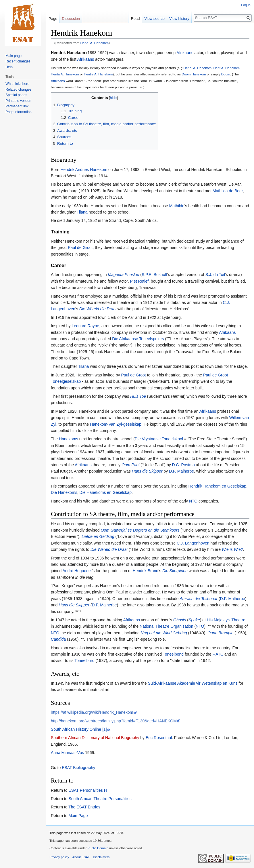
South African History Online (76, 729)
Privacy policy (59, 857)
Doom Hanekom (194, 74)
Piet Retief (139, 281)
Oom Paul (130, 465)
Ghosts (180, 620)
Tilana (82, 212)
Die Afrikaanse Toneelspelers (138, 339)
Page (53, 19)
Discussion (71, 19)
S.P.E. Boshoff (154, 275)
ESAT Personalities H (87, 790)
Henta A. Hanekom (65, 74)
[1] (105, 729)
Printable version (18, 101)
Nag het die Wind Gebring (164, 633)
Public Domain (98, 848)
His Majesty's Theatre (226, 620)
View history (179, 19)
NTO (193, 501)
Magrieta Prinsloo (123, 275)
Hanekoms (69, 439)
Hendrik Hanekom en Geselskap (218, 486)
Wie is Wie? (232, 549)
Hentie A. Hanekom (98, 74)
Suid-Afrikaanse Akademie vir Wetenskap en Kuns (193, 683)
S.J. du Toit (215, 275)
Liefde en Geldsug (98, 536)
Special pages (16, 95)
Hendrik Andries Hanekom (84, 170)
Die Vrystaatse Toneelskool (159, 439)
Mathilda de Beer (228, 191)
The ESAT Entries (84, 807)
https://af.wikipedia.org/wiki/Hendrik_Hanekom (92, 712)
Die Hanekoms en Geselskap (106, 492)
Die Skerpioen (175, 571)
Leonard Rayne (85, 326)
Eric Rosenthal (159, 738)
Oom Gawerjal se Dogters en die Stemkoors (140, 530)
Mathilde (177, 206)
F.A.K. (218, 654)
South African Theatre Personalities (100, 799)
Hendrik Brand (146, 571)
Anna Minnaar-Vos (67, 753)
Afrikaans (185, 53)
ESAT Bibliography (78, 768)
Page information (19, 112)
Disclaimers (101, 857)
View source (154, 19)
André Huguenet (77, 571)
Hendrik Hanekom (68, 53)
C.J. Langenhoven (193, 543)
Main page (14, 56)
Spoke (194, 620)
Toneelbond (173, 654)
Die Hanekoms (64, 492)
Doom (226, 74)
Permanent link (17, 106)
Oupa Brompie (220, 633)
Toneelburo (84, 660)
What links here (17, 84)
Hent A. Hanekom (227, 68)
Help (9, 67)
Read (135, 19)
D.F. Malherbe (181, 471)
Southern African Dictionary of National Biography (95, 738)
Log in (246, 5)
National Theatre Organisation (167, 626)
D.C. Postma (183, 465)
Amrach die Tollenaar (199, 599)
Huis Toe (138, 396)
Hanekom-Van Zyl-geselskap (116, 424)
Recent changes (18, 61)
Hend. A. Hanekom (95, 43)
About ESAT (81, 857)
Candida (58, 639)
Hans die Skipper (147, 471)
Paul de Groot (80, 248)
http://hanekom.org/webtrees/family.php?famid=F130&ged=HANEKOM (114, 721)
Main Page (78, 816)
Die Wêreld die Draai (98, 309)
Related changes (18, 90)
